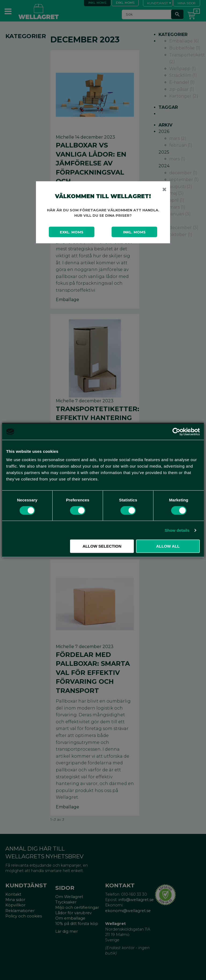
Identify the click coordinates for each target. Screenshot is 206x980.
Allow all (168, 546)
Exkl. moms (72, 232)
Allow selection (102, 546)
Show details (177, 530)
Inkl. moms (134, 232)
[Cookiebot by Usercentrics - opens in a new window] (176, 432)
